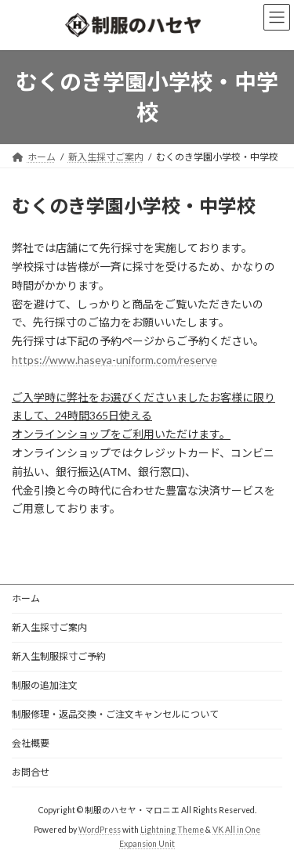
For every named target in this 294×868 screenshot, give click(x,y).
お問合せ (31, 772)
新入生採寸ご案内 (49, 627)
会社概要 (31, 743)
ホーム (26, 598)
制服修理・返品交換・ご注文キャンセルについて (115, 714)
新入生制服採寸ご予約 (59, 656)
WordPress (100, 830)
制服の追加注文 (49, 685)
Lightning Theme (172, 830)
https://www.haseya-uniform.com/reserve (114, 360)
